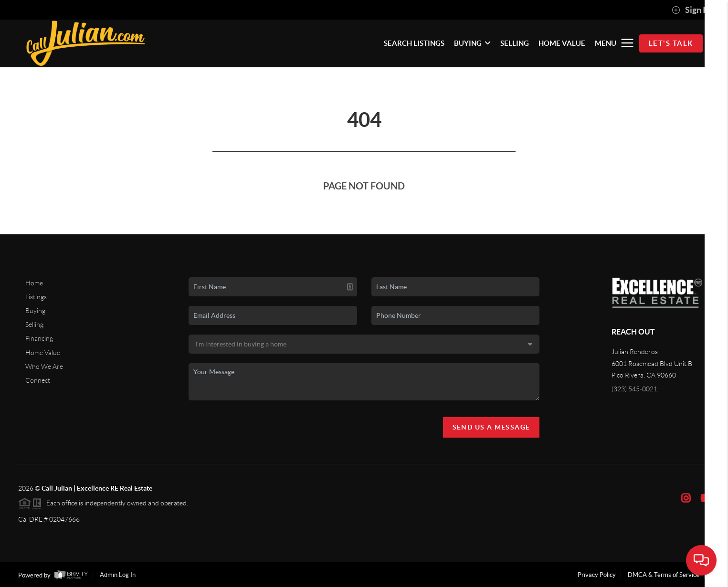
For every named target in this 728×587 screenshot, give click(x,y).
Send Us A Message (491, 427)
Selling (34, 325)
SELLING (515, 43)
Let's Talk (671, 43)
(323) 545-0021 (634, 389)
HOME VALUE (562, 43)
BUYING (472, 43)
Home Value (43, 353)
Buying (35, 311)
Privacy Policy (597, 575)
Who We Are (44, 367)
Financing (39, 338)
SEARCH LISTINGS (414, 43)
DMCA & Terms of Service (664, 575)
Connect (38, 380)
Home (34, 283)
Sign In (691, 10)
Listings (36, 297)
